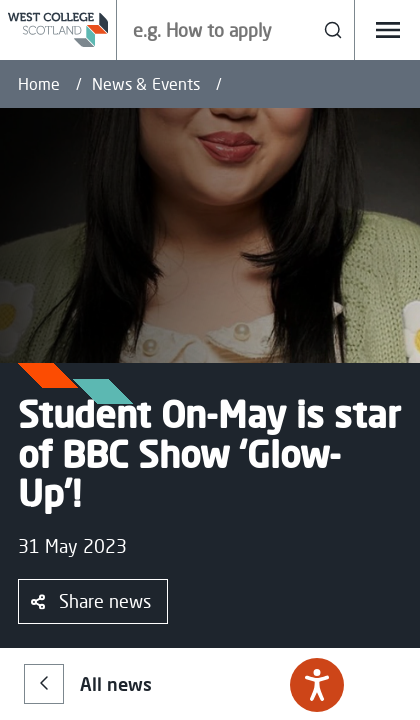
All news (88, 684)
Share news (91, 601)
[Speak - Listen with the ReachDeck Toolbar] (317, 685)
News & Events (146, 84)
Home (39, 84)
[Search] (333, 30)
